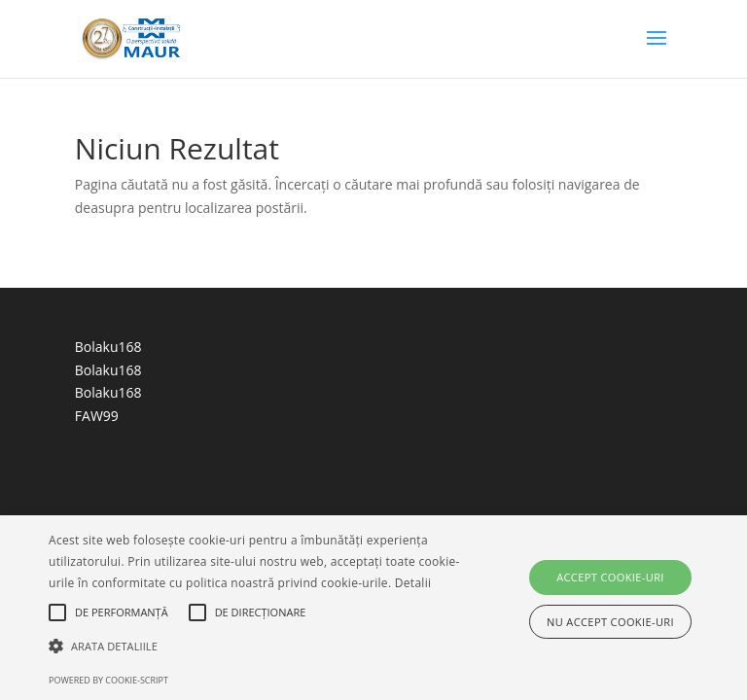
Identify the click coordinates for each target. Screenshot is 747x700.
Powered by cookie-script (108, 680)
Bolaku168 (108, 347)
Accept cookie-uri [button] (610, 577)
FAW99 (97, 416)
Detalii (413, 583)
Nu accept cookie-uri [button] (610, 622)
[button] (260, 647)
